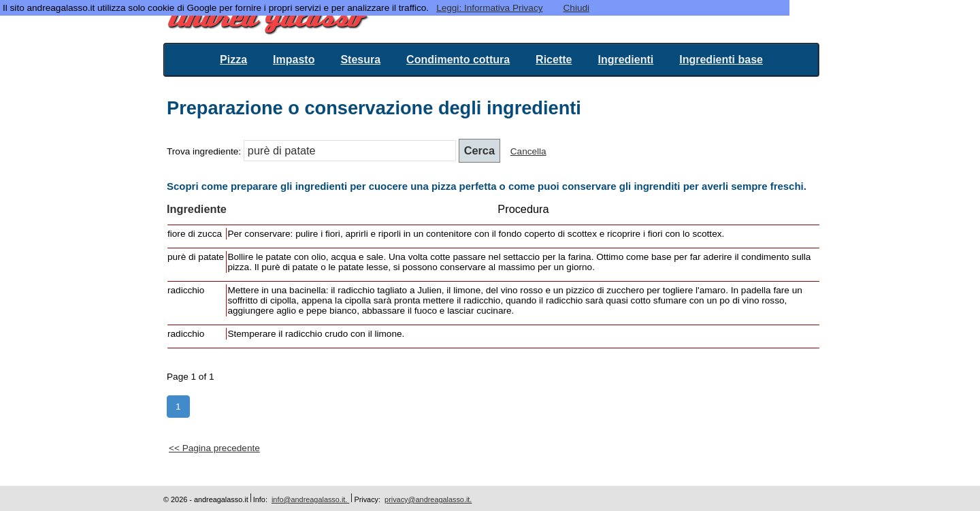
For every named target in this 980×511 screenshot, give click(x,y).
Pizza (233, 60)
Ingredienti (625, 60)
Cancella (528, 151)
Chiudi (577, 8)
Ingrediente (197, 209)
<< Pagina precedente (214, 448)
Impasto (294, 60)
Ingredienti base (721, 60)
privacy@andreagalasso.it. (428, 499)
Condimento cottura (458, 60)
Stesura (360, 60)
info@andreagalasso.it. (310, 499)
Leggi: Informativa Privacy (489, 8)
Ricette (554, 60)
